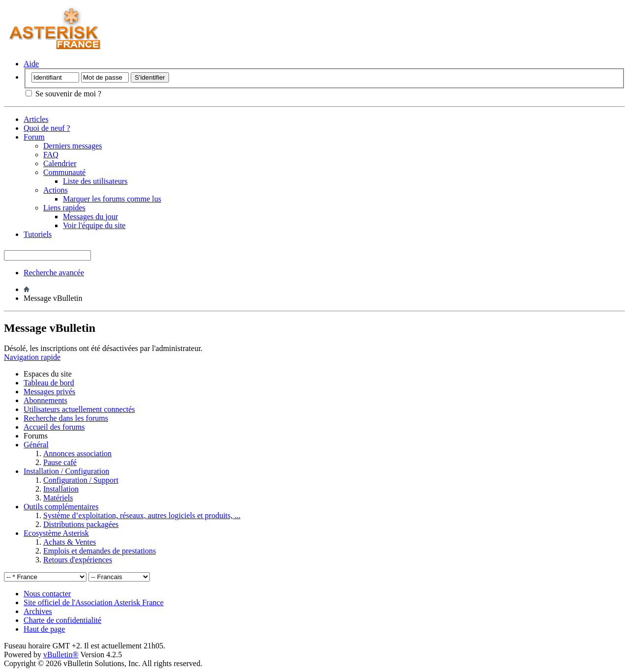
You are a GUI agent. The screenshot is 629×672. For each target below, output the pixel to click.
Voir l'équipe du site (94, 225)
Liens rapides (64, 208)
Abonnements (45, 400)
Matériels (58, 498)
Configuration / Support (81, 480)
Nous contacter (47, 594)
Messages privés (49, 392)
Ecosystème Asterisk (56, 533)
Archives (38, 611)
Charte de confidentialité (62, 620)
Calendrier (60, 163)
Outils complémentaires (61, 507)
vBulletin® (61, 655)
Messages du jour (90, 217)
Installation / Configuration (66, 471)
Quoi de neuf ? (47, 128)
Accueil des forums (54, 427)
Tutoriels (38, 234)
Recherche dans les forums (66, 418)
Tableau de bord (49, 383)
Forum (34, 137)
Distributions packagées (81, 524)
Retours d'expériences (78, 560)
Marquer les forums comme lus (112, 199)
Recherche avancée (54, 273)
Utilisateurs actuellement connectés (79, 409)
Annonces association (77, 453)
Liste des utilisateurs (95, 181)
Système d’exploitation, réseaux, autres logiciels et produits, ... (142, 515)
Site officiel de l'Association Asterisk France (94, 602)
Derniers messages (73, 146)
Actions (56, 190)
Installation (61, 489)
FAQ (51, 155)
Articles (36, 119)
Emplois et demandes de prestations (100, 551)
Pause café (60, 462)
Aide (31, 64)
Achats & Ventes (70, 542)
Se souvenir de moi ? (63, 94)
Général (36, 445)
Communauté (64, 172)
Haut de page (44, 629)
